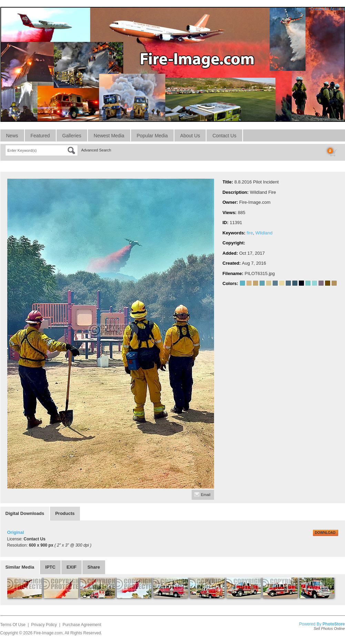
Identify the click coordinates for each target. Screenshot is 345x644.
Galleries (72, 136)
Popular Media (152, 136)
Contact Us (224, 136)
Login (300, 9)
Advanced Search (96, 150)
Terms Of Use (13, 625)
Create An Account (328, 9)
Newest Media (109, 136)
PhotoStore (334, 624)
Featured (40, 136)
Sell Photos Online (329, 629)
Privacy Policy (44, 625)
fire (250, 233)
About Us (190, 136)
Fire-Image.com (48, 633)
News (12, 136)
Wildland (264, 233)
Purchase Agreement (82, 625)
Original (16, 532)
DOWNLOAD (325, 533)
